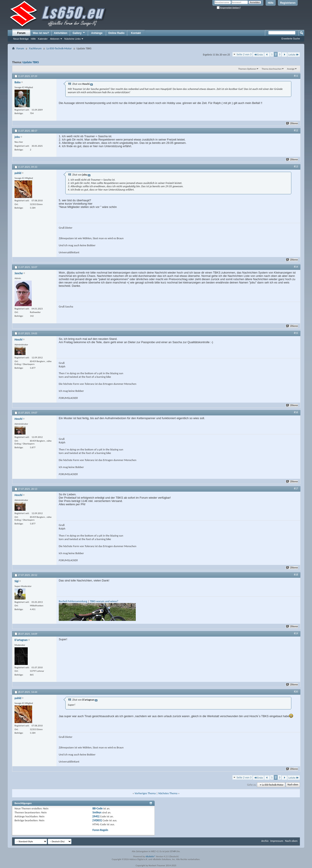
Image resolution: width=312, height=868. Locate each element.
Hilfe (271, 3)
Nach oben (293, 785)
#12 (296, 130)
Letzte (294, 55)
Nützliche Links (72, 39)
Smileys (97, 812)
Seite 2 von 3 (244, 54)
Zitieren (292, 123)
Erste (258, 55)
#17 (296, 489)
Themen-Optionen (247, 69)
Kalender (43, 39)
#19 (296, 633)
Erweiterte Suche (291, 39)
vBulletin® (150, 856)
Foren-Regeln (100, 830)
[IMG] (96, 816)
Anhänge (97, 33)
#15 (296, 333)
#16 (296, 412)
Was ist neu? (41, 33)
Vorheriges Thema (145, 793)
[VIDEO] (97, 820)
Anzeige (291, 69)
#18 (296, 575)
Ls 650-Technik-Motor (59, 48)
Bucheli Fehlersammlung (73, 601)
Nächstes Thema (168, 793)
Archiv (265, 841)
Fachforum (35, 48)
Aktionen (55, 39)
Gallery (79, 33)
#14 (296, 267)
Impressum (277, 841)
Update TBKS (31, 62)
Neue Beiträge (21, 39)
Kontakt (136, 33)
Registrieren (288, 3)
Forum (21, 33)
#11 (296, 76)
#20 (296, 692)
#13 (296, 167)
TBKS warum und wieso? (104, 601)
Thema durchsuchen (272, 69)
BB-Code (97, 808)
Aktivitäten (61, 33)
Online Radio (116, 33)
